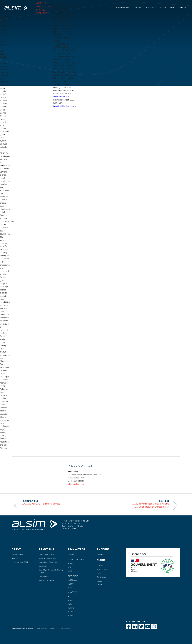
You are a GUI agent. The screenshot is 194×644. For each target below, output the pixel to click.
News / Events (102, 569)
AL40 (70, 600)
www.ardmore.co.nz (62, 97)
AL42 (70, 604)
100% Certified (44, 577)
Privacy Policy (66, 628)
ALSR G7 (71, 584)
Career (99, 585)
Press (99, 573)
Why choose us (123, 8)
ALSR (70, 588)
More (173, 8)
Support (163, 8)
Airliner (70, 563)
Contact (182, 8)
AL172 (70, 596)
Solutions (138, 8)
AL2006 (71, 616)
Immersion (43, 566)
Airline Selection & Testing (48, 558)
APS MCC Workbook (46, 581)
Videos (99, 581)
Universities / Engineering (48, 562)
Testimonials (102, 577)
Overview (71, 554)
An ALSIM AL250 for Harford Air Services (41, 504)
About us (15, 558)
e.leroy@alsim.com (76, 484)
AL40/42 (71, 608)
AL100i (70, 612)
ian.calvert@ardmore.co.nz (65, 106)
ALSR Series (72, 580)
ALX (69, 567)
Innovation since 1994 (20, 562)
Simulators (151, 8)
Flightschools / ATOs (46, 554)
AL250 (70, 571)
